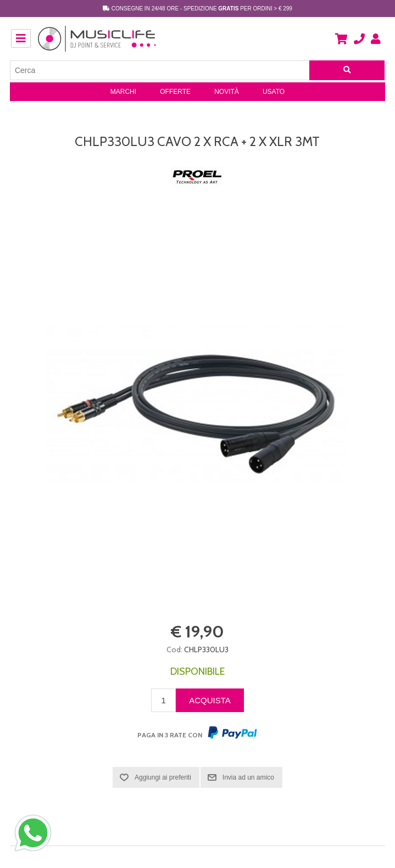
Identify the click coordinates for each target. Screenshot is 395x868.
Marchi (123, 92)
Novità (227, 92)
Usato (274, 92)
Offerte (175, 92)
